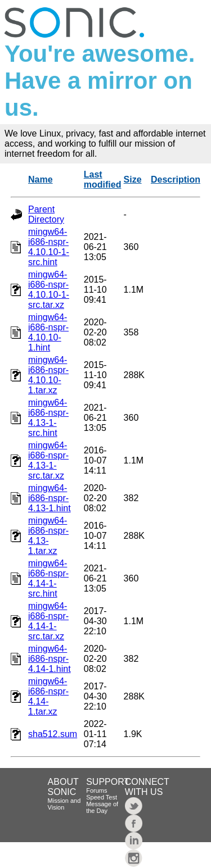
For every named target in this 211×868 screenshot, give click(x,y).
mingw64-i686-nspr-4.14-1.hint (50, 659)
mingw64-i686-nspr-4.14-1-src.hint (48, 578)
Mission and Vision (64, 804)
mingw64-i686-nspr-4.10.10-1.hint (48, 332)
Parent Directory (46, 214)
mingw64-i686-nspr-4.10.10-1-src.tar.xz (49, 290)
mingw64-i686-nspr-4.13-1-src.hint (48, 418)
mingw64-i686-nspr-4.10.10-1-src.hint (49, 247)
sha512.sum (53, 734)
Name (41, 179)
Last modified (103, 179)
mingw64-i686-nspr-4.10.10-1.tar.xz (48, 375)
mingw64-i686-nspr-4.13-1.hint (50, 498)
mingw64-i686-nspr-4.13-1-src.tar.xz (48, 460)
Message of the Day (102, 807)
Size (133, 179)
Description (176, 179)
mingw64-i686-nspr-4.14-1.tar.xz (48, 696)
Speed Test (102, 797)
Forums (96, 790)
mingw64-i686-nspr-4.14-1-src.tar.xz (48, 621)
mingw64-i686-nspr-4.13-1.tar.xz (48, 536)
